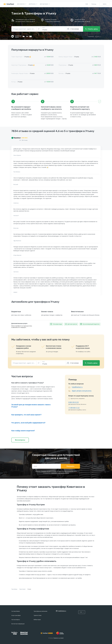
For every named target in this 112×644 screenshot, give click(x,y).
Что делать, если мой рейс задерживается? (28, 423)
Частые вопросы (16, 620)
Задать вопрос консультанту (82, 391)
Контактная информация (18, 624)
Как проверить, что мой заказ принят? (26, 415)
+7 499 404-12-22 (74, 408)
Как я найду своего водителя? (23, 431)
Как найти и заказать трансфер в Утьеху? (28, 383)
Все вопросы (20, 440)
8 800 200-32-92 (74, 402)
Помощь (94, 4)
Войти (105, 4)
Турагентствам (38, 615)
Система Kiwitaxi (16, 611)
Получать (70, 466)
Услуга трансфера (16, 615)
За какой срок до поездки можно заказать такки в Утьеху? (31, 406)
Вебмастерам (37, 620)
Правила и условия (59, 638)
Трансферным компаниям (40, 611)
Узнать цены (92, 29)
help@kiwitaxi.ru (77, 387)
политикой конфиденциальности (60, 473)
